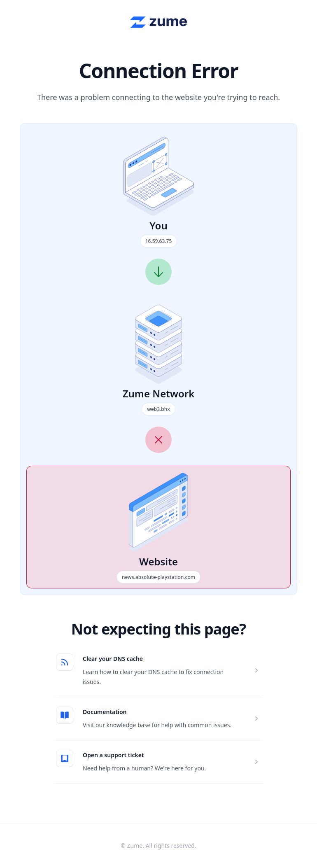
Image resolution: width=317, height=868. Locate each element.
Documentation (105, 712)
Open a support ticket (113, 755)
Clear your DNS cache (113, 659)
